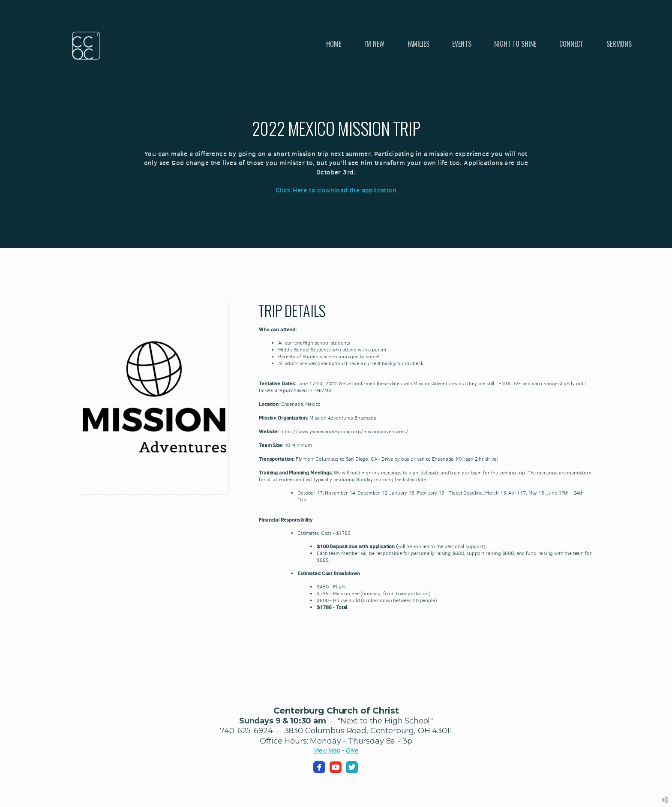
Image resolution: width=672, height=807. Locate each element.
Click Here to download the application (336, 190)
